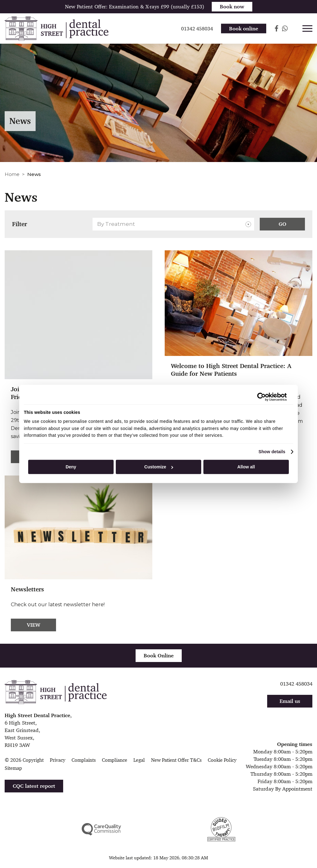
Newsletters (27, 589)
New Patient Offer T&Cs (176, 760)
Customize (159, 467)
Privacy (58, 760)
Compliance (115, 760)
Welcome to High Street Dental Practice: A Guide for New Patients (231, 370)
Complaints (84, 760)
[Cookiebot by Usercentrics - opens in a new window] (260, 397)
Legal (139, 760)
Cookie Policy (222, 760)
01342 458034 (296, 684)
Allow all (246, 467)
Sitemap (13, 768)
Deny (71, 467)
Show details (272, 452)
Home (12, 174)
